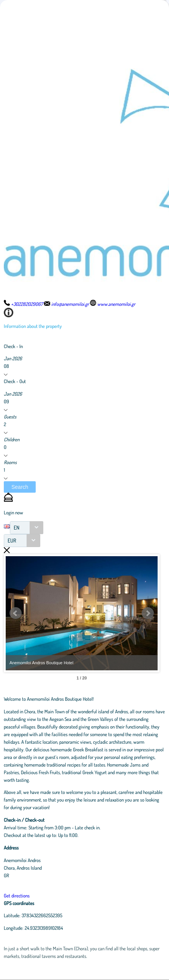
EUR (12, 540)
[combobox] (27, 528)
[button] (20, 487)
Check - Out (15, 381)
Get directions (17, 896)
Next (148, 613)
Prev (16, 613)
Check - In (13, 346)
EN (17, 527)
